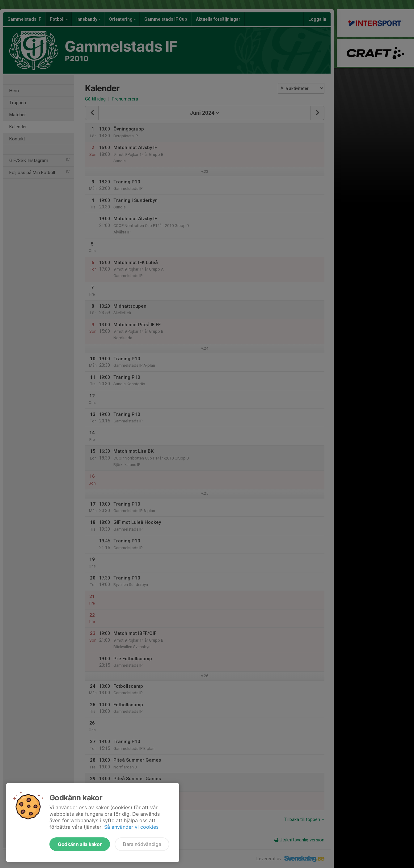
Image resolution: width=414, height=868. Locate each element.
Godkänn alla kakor (80, 844)
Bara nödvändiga (142, 844)
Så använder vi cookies (131, 827)
